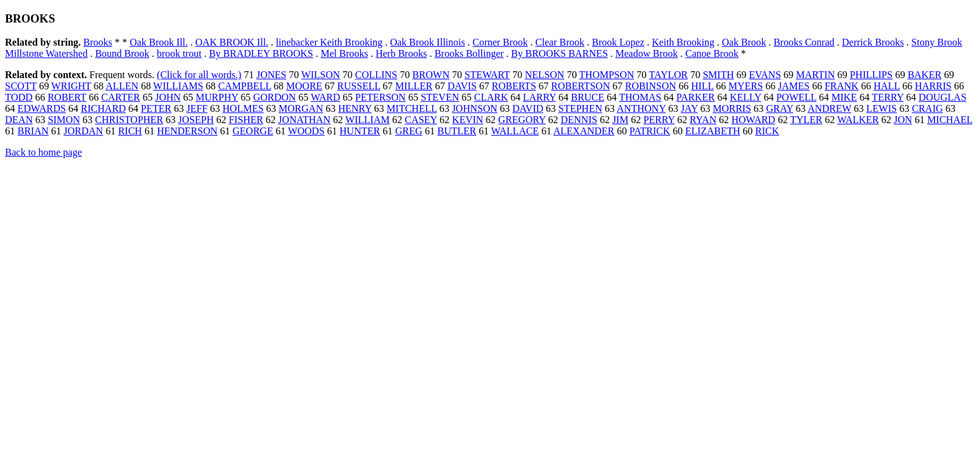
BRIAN (33, 131)
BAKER (924, 75)
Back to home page (43, 152)
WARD (325, 97)
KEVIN (467, 120)
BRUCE (587, 97)
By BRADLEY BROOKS (261, 53)
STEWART (487, 75)
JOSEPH (196, 120)
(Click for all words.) (199, 75)
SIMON (64, 120)
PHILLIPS (871, 75)
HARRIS (933, 86)
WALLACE (515, 131)
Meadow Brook (647, 53)
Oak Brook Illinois (427, 42)
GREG (409, 131)
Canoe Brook (712, 53)
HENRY (355, 108)
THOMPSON (607, 75)
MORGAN (301, 108)
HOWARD (753, 120)
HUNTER (360, 131)
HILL (702, 86)
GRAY (780, 108)
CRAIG (927, 108)
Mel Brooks (344, 53)
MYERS (746, 86)
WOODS (307, 131)
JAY (689, 108)
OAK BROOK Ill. (232, 42)
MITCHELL (412, 108)
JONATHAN (304, 120)
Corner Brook (500, 42)
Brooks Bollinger (469, 53)
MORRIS (732, 108)
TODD (19, 97)
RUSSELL (359, 86)
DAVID (528, 108)
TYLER (806, 120)
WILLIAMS (178, 86)
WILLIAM (367, 120)
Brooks (97, 42)
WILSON (321, 75)
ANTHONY (642, 108)
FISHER (246, 120)
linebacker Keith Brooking (329, 42)
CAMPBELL (245, 86)
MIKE (844, 97)
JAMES (794, 86)
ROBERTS (514, 86)
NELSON (545, 75)
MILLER (414, 86)
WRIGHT (71, 86)
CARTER (121, 97)
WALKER (858, 120)
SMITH (718, 75)
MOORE (304, 86)
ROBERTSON (581, 86)
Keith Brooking (683, 42)
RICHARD (103, 108)
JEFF (197, 108)
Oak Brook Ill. (159, 42)
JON (903, 120)
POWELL (796, 97)
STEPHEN (580, 108)
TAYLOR (668, 75)
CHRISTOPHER (129, 120)
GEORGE (253, 131)
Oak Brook (744, 42)
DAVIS (462, 86)
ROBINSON (651, 86)
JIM (621, 120)
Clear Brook (560, 42)
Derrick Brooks (873, 42)
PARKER (696, 97)
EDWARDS (42, 108)
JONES (271, 75)
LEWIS (882, 108)
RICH (130, 131)
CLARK (491, 97)
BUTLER (457, 131)
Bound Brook (122, 53)
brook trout (179, 53)
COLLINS (376, 75)
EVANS (765, 75)
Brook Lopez (618, 42)
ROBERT (67, 97)
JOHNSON (475, 108)
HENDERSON (187, 131)
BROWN (431, 75)
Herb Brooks (401, 53)
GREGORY (522, 120)
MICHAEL (949, 120)
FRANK (841, 86)
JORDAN (83, 131)
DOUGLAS (942, 97)
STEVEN (440, 97)
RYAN (703, 120)
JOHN (168, 97)
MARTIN (816, 75)
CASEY (421, 120)
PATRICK (650, 131)
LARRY (540, 97)
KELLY (746, 97)
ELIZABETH (712, 131)
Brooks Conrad (804, 42)
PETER (156, 108)
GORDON (274, 97)
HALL (887, 86)
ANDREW (829, 108)
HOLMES (243, 108)
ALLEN (122, 86)
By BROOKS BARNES (560, 53)
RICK (767, 131)
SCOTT (21, 86)
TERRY (888, 97)
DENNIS (579, 120)
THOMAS (641, 97)
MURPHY (217, 97)
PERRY (659, 120)
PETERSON (380, 97)
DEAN (19, 120)
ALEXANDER (584, 131)
